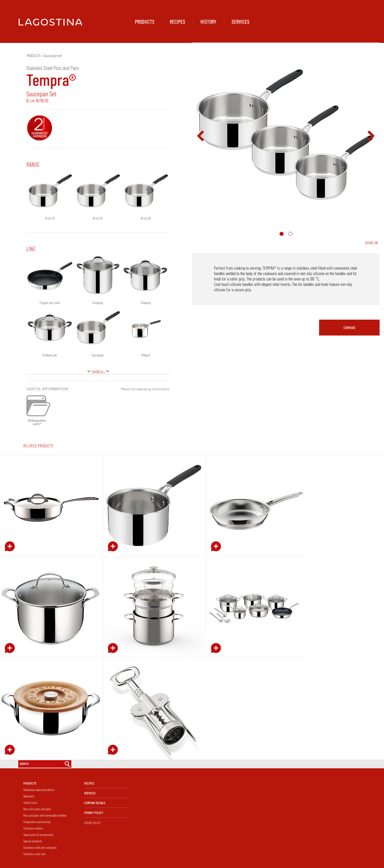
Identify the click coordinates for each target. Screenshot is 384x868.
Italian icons (30, 802)
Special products (33, 841)
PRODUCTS (145, 21)
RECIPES (177, 21)
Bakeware (29, 796)
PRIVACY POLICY (94, 813)
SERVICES (241, 21)
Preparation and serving (37, 822)
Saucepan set (53, 55)
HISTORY (208, 21)
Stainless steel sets (35, 854)
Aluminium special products (39, 790)
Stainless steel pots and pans (40, 847)
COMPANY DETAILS (95, 803)
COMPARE (350, 328)
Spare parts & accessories (38, 835)
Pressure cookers (33, 828)
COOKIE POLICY (92, 823)
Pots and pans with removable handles (45, 815)
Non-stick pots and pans (37, 809)
